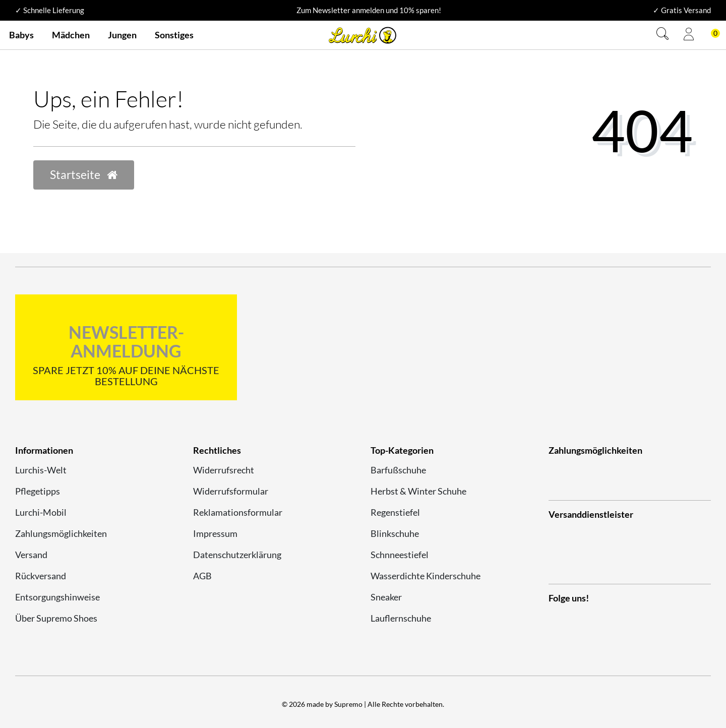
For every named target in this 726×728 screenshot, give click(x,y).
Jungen (122, 35)
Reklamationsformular (238, 512)
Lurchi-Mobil (41, 512)
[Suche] (662, 35)
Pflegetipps (38, 491)
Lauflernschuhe (401, 618)
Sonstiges (174, 35)
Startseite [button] (84, 175)
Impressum (215, 533)
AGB (202, 576)
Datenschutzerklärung (237, 555)
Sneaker (386, 597)
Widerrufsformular (231, 491)
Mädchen (71, 35)
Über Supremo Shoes (56, 618)
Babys (21, 35)
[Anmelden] (689, 35)
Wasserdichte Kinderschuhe (426, 576)
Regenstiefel (395, 512)
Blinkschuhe (395, 533)
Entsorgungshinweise (57, 597)
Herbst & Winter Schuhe (418, 491)
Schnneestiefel (400, 555)
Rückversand (41, 576)
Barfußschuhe (398, 470)
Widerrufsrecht (224, 470)
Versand (31, 555)
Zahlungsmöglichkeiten (61, 533)
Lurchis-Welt (41, 470)
